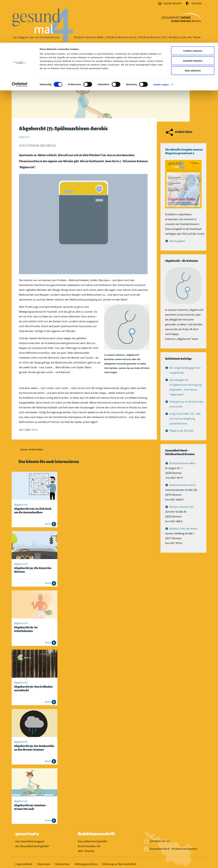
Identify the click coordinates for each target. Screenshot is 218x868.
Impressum (44, 866)
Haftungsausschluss (86, 866)
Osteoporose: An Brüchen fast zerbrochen (187, 406)
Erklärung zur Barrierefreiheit (119, 866)
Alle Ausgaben (177, 243)
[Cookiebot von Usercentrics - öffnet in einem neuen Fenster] (20, 42)
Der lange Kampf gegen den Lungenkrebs (185, 372)
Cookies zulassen (193, 8)
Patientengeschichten (77, 50)
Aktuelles (48, 50)
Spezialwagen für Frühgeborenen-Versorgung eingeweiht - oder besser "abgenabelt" (185, 389)
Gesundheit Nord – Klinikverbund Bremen (173, 851)
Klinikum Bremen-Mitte (182, 465)
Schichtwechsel (110, 50)
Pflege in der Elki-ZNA (181, 432)
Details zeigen (161, 42)
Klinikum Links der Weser (184, 530)
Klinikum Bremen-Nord (182, 487)
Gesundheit (24, 50)
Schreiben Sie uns (157, 842)
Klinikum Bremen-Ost (181, 508)
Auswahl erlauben (193, 18)
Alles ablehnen (193, 28)
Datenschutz (63, 866)
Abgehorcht (137, 50)
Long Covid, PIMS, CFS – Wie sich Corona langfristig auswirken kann (185, 420)
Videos (159, 50)
